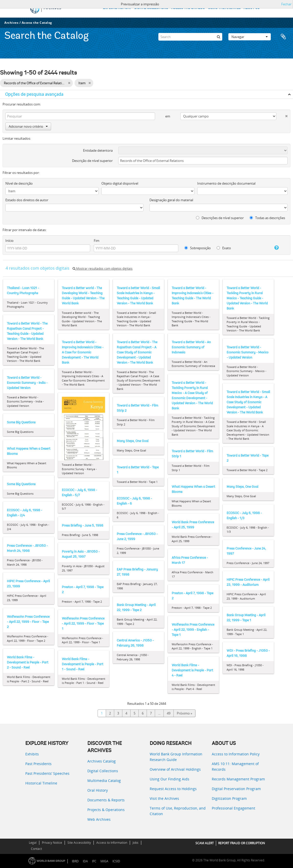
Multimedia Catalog (104, 781)
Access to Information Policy (236, 754)
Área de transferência (283, 37)
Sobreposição (198, 248)
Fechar (286, 4)
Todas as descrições (267, 218)
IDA (85, 861)
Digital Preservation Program (236, 789)
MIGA (104, 861)
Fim (97, 241)
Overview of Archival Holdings (175, 769)
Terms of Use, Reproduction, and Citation (178, 811)
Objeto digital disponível (120, 183)
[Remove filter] (69, 83)
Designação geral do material (171, 200)
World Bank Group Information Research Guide (176, 757)
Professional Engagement (233, 808)
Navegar (250, 37)
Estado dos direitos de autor (27, 200)
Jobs (136, 843)
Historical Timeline (41, 783)
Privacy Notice (52, 843)
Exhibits (32, 754)
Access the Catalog (37, 23)
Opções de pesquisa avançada (34, 94)
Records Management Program (238, 779)
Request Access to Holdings (173, 789)
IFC (94, 861)
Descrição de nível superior (92, 161)
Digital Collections (103, 771)
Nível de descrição (19, 183)
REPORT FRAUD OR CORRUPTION (242, 843)
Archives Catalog (102, 761)
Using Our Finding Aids (169, 779)
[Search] (190, 37)
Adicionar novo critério (28, 126)
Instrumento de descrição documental (226, 183)
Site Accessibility (79, 843)
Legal (33, 843)
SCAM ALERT (205, 843)
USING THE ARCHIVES (224, 8)
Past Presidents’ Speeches (47, 773)
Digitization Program (229, 798)
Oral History (98, 790)
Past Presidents (38, 764)
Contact (36, 849)
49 (169, 713)
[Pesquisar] (218, 37)
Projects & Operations (106, 810)
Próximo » (184, 713)
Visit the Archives (164, 798)
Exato (224, 248)
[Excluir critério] (282, 115)
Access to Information (112, 843)
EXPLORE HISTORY (117, 8)
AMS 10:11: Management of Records (235, 766)
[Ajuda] (273, 248)
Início (9, 241)
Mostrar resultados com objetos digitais (103, 269)
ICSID (116, 861)
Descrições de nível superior (220, 218)
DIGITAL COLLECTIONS (151, 8)
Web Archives (99, 819)
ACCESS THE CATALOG (188, 8)
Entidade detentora (98, 150)
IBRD (75, 861)
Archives (11, 23)
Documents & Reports (106, 800)
